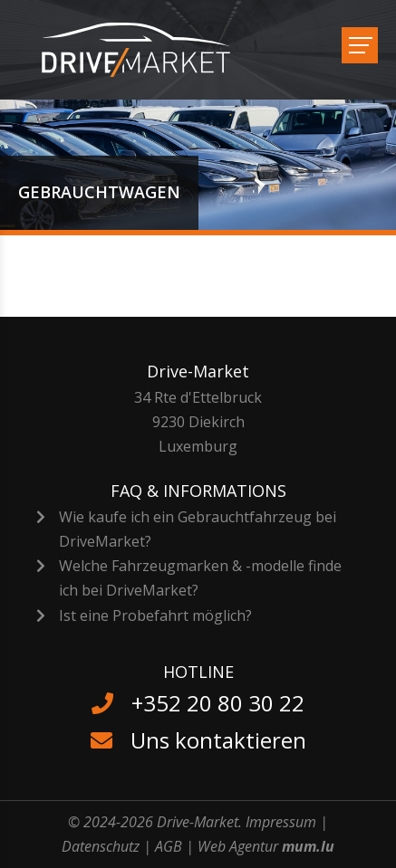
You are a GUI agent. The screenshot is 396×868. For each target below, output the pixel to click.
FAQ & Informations (198, 491)
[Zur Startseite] (147, 50)
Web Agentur (238, 846)
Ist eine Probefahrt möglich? (155, 615)
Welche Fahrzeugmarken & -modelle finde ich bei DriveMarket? (200, 578)
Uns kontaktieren (218, 740)
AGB (169, 846)
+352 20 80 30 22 (218, 703)
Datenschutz (101, 846)
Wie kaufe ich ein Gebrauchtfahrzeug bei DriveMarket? (198, 529)
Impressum (281, 822)
